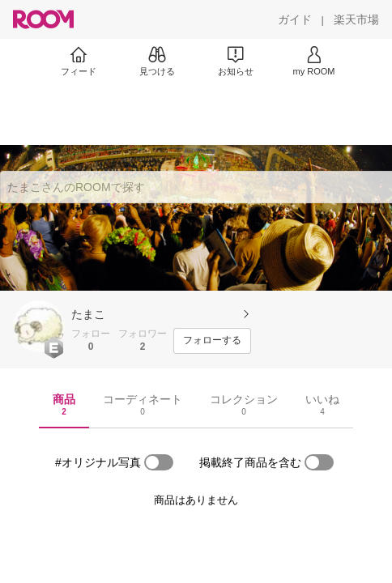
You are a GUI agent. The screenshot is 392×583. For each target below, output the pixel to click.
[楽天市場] (356, 19)
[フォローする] (212, 341)
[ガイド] (295, 19)
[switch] (159, 462)
